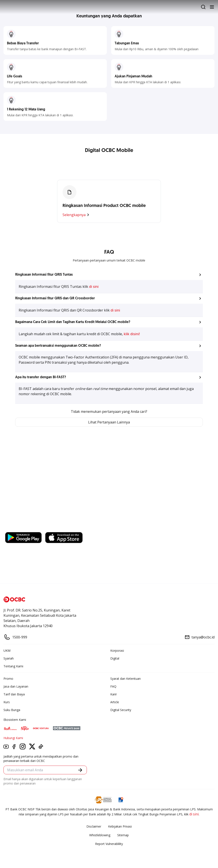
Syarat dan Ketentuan (126, 679)
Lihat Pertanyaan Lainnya (109, 422)
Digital (115, 658)
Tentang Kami (13, 666)
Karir (114, 694)
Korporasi (117, 651)
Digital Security (121, 710)
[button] (109, 275)
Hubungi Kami (13, 738)
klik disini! (132, 334)
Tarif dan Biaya (14, 694)
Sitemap (123, 835)
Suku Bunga (12, 710)
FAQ (113, 686)
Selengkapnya (77, 215)
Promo (8, 679)
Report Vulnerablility (109, 844)
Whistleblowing (100, 835)
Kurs (7, 702)
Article (115, 702)
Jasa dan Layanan (16, 686)
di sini (94, 287)
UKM (7, 651)
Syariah (9, 658)
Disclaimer (94, 826)
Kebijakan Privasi (120, 826)
